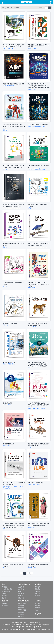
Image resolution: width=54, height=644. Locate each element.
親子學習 (4, 593)
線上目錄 (38, 603)
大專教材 (21, 587)
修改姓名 (21, 612)
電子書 (4, 598)
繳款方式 (38, 608)
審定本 (20, 591)
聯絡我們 (38, 605)
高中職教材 (22, 589)
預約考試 (21, 617)
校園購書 (4, 603)
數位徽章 (21, 608)
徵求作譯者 (5, 605)
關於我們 (38, 614)
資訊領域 (38, 591)
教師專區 (21, 596)
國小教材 (21, 593)
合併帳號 (21, 614)
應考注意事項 (22, 603)
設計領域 (38, 593)
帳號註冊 (21, 605)
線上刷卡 (38, 610)
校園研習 (21, 598)
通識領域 (38, 589)
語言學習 (4, 596)
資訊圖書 (4, 587)
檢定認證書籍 (6, 591)
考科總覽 (38, 587)
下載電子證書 (22, 610)
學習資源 (38, 596)
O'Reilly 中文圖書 (7, 589)
